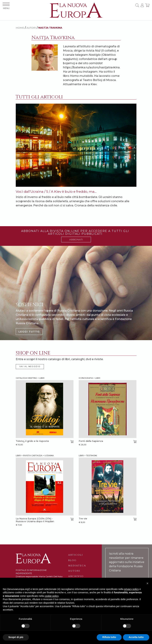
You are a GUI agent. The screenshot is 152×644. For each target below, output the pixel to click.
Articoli (76, 555)
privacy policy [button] (131, 589)
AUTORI (31, 28)
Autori (74, 571)
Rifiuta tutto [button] (109, 637)
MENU (6, 6)
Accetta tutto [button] (136, 637)
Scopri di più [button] (16, 637)
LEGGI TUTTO (29, 332)
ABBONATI (76, 240)
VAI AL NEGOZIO (30, 367)
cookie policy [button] (52, 596)
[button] (147, 583)
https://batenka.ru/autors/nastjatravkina (91, 67)
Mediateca (77, 566)
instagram (90, 72)
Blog (72, 560)
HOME (20, 28)
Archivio (76, 576)
